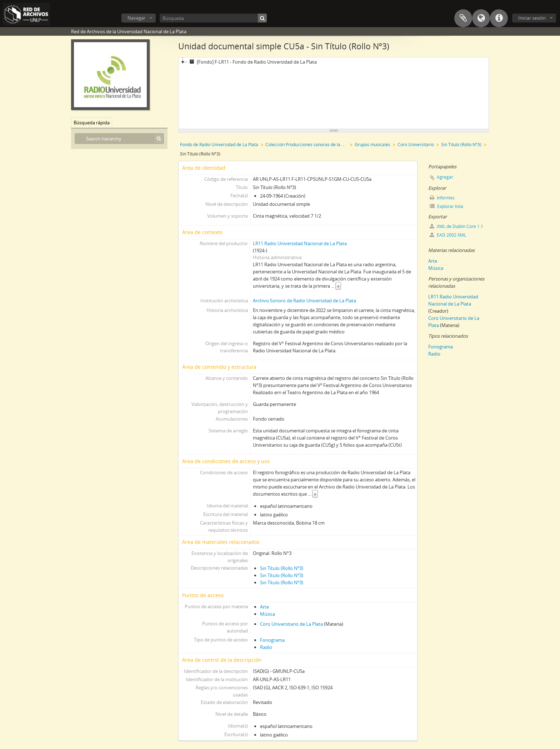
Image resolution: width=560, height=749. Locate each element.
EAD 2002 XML (448, 235)
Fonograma (272, 640)
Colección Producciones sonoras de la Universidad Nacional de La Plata (307, 145)
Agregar (445, 177)
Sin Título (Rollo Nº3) (461, 145)
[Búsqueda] (213, 18)
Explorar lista (446, 206)
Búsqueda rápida (92, 123)
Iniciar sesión (532, 18)
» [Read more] (338, 286)
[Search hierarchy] (119, 139)
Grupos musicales (372, 145)
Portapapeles (463, 18)
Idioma (481, 18)
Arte (264, 607)
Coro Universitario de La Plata (291, 624)
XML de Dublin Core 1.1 (456, 226)
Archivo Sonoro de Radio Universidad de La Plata (304, 301)
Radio (266, 647)
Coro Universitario (416, 145)
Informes (442, 198)
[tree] (334, 93)
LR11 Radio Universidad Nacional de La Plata (300, 243)
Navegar (136, 18)
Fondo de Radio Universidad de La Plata (219, 145)
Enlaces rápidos (499, 18)
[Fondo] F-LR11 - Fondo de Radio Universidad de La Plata (252, 62)
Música (267, 614)
